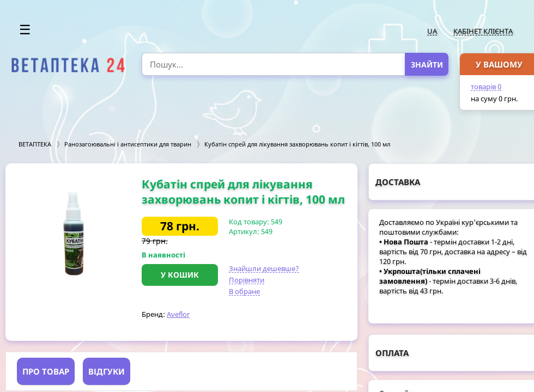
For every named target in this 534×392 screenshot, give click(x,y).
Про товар (46, 371)
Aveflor (178, 314)
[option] (74, 234)
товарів (486, 87)
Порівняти (247, 280)
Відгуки (107, 371)
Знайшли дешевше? (264, 268)
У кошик (180, 275)
